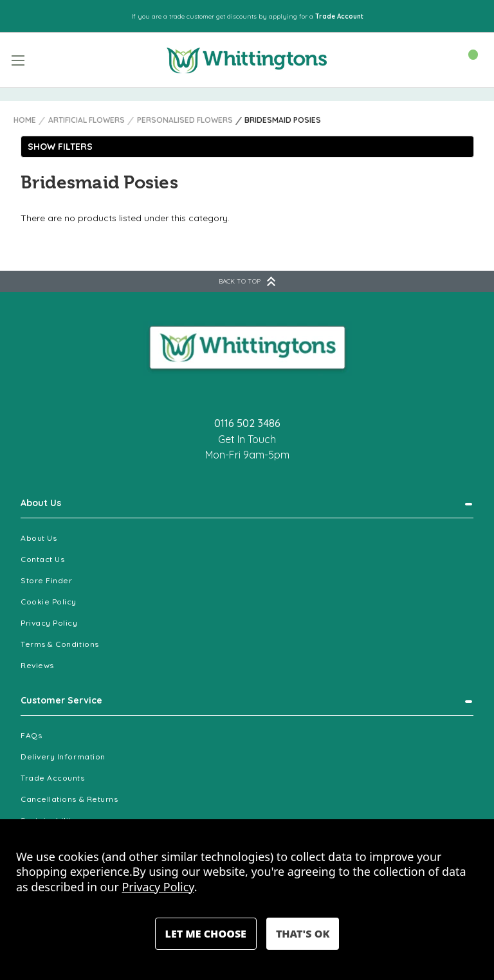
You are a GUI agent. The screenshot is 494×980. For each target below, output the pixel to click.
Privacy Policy (49, 623)
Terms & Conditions (60, 644)
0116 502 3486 (247, 423)
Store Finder (46, 580)
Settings (206, 934)
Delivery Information (63, 757)
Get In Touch (247, 439)
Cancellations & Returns (69, 799)
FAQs (31, 735)
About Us (41, 503)
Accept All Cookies (303, 934)
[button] (247, 147)
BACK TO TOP (247, 281)
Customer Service (61, 700)
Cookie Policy (49, 602)
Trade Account (339, 16)
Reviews (37, 665)
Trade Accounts (53, 778)
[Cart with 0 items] (467, 59)
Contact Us (42, 559)
